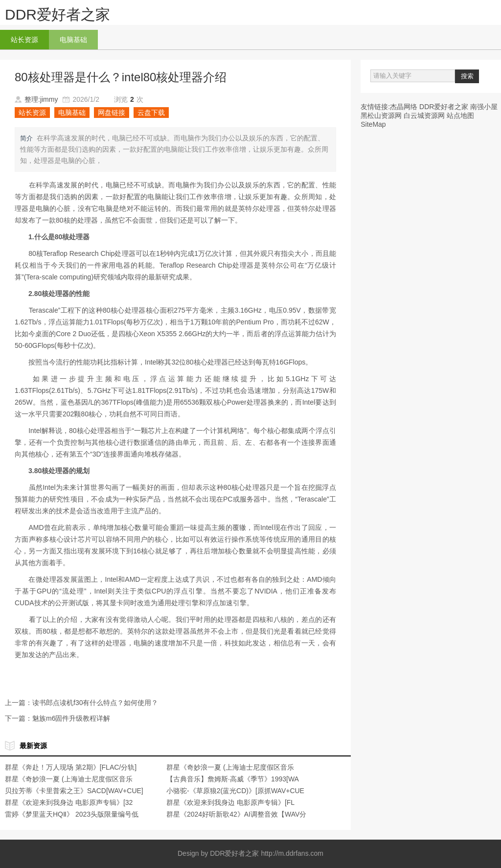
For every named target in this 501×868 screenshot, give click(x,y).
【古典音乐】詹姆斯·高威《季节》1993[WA (233, 779)
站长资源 (24, 40)
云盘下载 (151, 113)
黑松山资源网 (381, 115)
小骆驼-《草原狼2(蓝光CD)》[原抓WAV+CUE (235, 791)
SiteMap (373, 124)
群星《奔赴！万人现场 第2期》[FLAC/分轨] (71, 767)
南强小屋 (484, 107)
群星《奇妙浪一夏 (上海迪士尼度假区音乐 (230, 767)
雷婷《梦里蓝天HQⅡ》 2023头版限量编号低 (72, 814)
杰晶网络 (404, 107)
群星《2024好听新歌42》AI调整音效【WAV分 (236, 814)
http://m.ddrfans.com (292, 853)
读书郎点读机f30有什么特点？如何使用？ (95, 703)
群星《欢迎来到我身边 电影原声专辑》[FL (230, 802)
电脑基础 (73, 40)
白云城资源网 (424, 115)
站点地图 (460, 115)
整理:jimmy (41, 99)
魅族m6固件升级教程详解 (71, 718)
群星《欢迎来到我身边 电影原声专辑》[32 (69, 802)
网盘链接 (112, 113)
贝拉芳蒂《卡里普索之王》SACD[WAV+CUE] (74, 791)
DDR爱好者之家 (57, 14)
